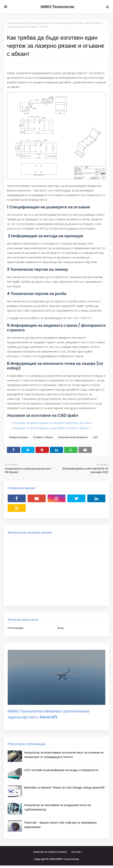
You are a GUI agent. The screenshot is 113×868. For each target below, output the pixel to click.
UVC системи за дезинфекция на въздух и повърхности (61, 770)
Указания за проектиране (73, 437)
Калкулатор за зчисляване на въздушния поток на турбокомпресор (58, 807)
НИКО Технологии (57, 7)
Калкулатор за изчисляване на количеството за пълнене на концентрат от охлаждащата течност (64, 755)
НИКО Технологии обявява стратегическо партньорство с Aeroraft (49, 714)
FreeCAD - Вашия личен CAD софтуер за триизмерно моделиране (61, 825)
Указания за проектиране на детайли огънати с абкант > (52, 428)
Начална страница (18, 23)
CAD (95, 437)
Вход (61, 628)
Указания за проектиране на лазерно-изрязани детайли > (53, 423)
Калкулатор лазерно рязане (50, 852)
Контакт (77, 852)
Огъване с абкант (43, 437)
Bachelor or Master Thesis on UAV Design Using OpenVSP (65, 787)
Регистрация (15, 628)
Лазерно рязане (40, 23)
